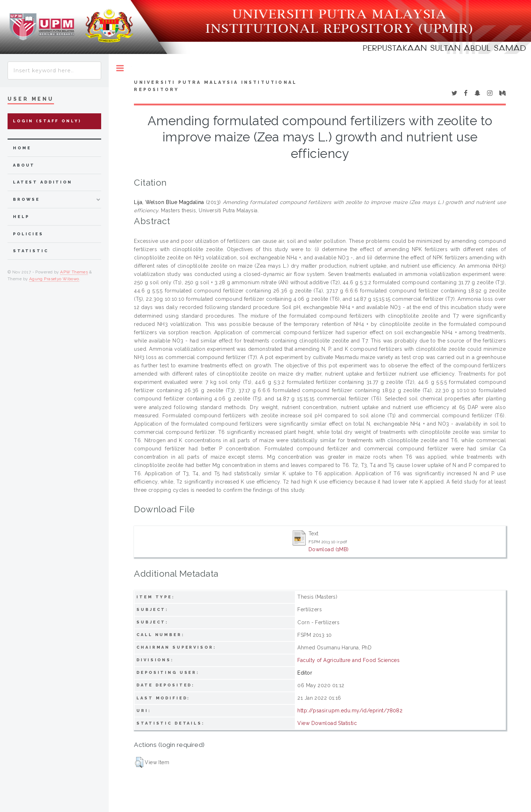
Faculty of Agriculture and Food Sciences (348, 660)
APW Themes (74, 272)
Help (21, 217)
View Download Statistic (327, 723)
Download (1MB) (329, 549)
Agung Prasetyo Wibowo (54, 279)
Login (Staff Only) (47, 121)
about (24, 165)
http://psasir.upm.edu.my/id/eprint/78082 (350, 711)
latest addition (43, 182)
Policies (28, 234)
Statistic (31, 251)
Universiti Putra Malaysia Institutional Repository (215, 86)
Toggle (120, 68)
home (22, 148)
